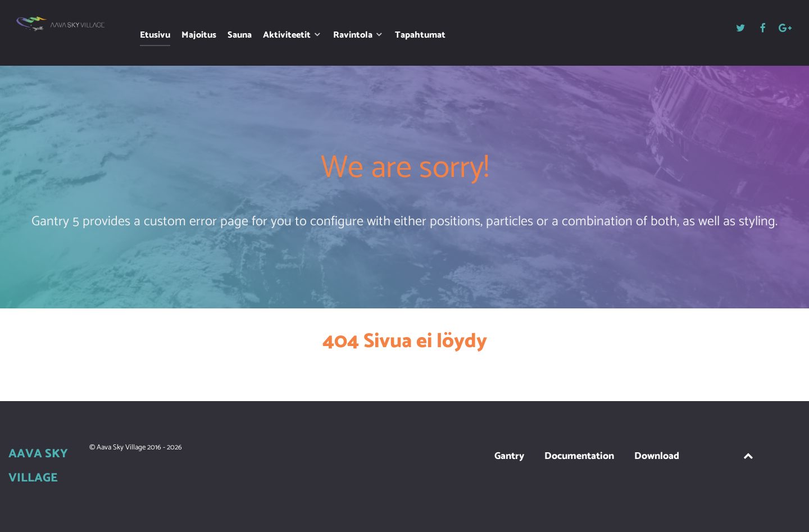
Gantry (509, 456)
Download (657, 456)
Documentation (579, 456)
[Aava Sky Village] (61, 24)
